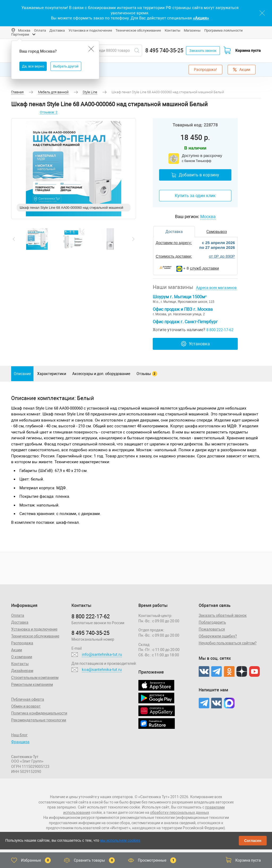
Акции (242, 70)
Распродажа (22, 643)
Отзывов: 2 (49, 112)
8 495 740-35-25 (164, 50)
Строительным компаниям (35, 678)
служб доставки (204, 268)
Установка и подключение (90, 30)
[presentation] (14, 239)
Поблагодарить (212, 622)
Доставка (57, 30)
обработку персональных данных (180, 812)
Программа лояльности (224, 30)
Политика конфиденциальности (39, 713)
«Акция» (201, 18)
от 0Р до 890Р (222, 256)
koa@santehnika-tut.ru (102, 670)
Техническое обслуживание (138, 30)
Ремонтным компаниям (32, 684)
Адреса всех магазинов (216, 288)
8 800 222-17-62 (220, 330)
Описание (22, 374)
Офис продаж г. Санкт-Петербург (185, 322)
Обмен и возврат (26, 706)
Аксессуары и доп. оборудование (101, 374)
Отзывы (147, 374)
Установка (195, 344)
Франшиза (20, 742)
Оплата (40, 30)
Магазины (192, 30)
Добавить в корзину (195, 175)
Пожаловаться (212, 629)
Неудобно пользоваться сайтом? (228, 643)
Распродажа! (205, 70)
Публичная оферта (28, 699)
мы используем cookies (120, 840)
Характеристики (52, 374)
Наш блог (19, 735)
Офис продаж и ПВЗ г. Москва (183, 309)
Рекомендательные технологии (39, 720)
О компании (22, 657)
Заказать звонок (203, 51)
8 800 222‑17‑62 (91, 616)
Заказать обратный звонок (223, 615)
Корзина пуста (248, 50)
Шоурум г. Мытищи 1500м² (180, 297)
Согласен (253, 841)
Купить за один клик (195, 196)
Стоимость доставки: (174, 256)
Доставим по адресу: (174, 243)
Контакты (173, 30)
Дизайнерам (22, 671)
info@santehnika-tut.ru (102, 654)
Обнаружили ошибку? (218, 636)
